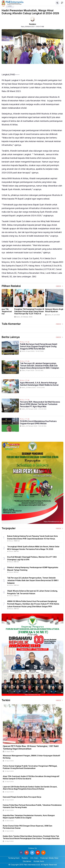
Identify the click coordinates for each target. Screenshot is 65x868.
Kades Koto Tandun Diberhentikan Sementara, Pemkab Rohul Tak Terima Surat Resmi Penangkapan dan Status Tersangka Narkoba (31, 837)
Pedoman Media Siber (49, 858)
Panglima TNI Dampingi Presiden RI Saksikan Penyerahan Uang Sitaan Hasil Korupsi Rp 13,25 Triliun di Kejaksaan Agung (48, 313)
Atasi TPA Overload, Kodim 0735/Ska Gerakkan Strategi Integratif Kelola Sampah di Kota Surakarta (31, 777)
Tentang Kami (14, 858)
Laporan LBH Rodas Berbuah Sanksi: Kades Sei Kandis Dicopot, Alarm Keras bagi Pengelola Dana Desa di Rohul (30, 788)
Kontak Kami (39, 861)
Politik (25, 342)
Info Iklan (34, 858)
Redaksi (33, 24)
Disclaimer (27, 861)
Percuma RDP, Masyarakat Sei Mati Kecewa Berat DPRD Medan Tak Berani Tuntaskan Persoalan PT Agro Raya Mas (40, 404)
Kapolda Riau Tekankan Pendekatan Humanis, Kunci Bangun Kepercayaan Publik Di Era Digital (29, 817)
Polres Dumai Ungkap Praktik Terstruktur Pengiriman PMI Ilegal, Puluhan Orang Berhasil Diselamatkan (30, 767)
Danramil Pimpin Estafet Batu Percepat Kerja (22, 797)
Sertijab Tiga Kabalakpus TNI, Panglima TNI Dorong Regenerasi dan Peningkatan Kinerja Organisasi (16, 313)
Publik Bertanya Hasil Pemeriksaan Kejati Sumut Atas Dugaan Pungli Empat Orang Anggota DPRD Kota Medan (39, 346)
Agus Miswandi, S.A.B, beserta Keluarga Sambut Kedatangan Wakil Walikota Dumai (39, 384)
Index (60, 286)
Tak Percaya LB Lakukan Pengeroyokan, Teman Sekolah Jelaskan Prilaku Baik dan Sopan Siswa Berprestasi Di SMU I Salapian (39, 366)
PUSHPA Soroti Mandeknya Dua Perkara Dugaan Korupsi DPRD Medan (38, 422)
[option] (17, 304)
